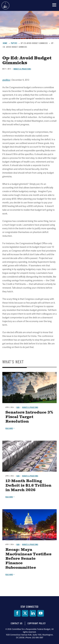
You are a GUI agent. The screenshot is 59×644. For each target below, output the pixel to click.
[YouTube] (41, 613)
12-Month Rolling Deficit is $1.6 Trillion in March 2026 (28, 486)
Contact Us (17, 623)
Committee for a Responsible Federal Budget (5, 5)
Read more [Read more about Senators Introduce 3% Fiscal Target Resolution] (9, 428)
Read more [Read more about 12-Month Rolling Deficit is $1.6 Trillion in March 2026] (9, 497)
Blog (18, 407)
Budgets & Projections (30, 407)
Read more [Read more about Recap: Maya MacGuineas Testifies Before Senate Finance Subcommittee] (9, 575)
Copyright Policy (37, 623)
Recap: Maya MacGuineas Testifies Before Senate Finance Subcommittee (28, 559)
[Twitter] (25, 613)
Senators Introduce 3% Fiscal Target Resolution (29, 417)
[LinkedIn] (33, 613)
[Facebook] (17, 613)
